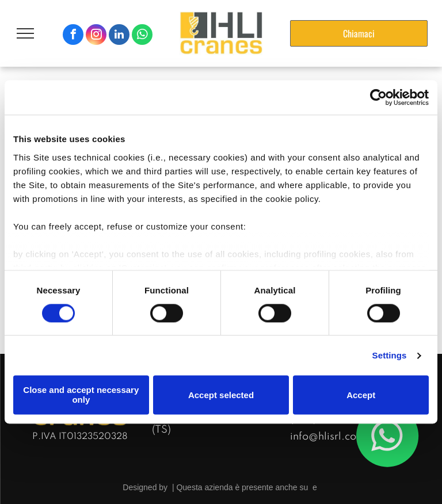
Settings (390, 355)
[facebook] (73, 36)
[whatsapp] (142, 36)
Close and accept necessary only (81, 395)
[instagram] (96, 36)
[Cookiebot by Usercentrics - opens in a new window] (378, 97)
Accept (361, 395)
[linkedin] (119, 36)
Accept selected (221, 395)
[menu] (25, 33)
